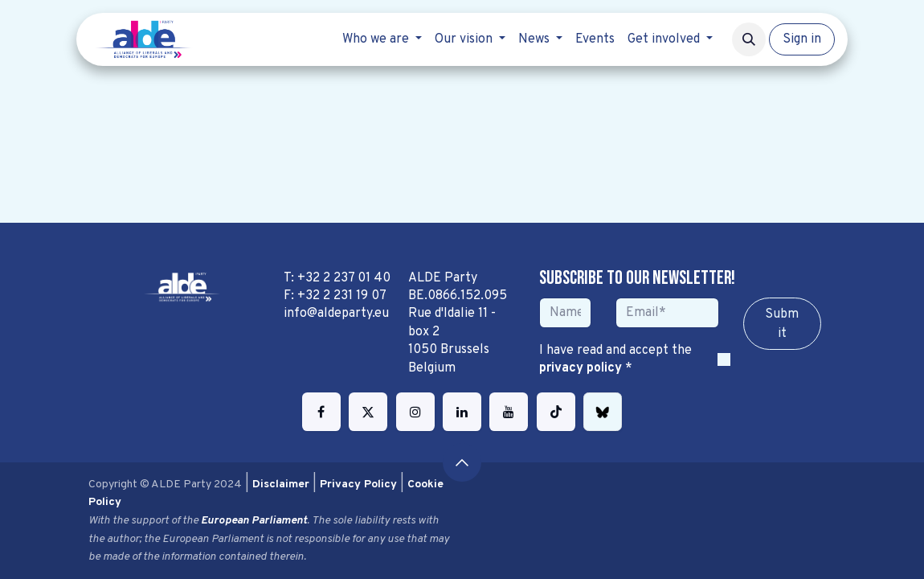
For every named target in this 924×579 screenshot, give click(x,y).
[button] (749, 39)
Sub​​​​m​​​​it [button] (782, 324)
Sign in (802, 39)
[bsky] (603, 412)
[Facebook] (321, 412)
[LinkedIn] (462, 412)
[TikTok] (556, 412)
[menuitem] (382, 39)
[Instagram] (415, 412)
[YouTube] (509, 412)
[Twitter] (368, 412)
